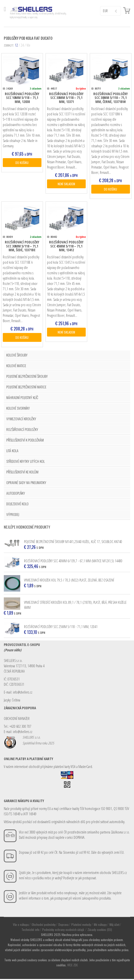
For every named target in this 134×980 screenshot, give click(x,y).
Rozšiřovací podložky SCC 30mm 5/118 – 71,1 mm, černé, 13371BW (110, 98)
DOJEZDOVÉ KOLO (17, 505)
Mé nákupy (100, 925)
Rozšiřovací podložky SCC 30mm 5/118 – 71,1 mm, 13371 (66, 98)
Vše (28, 45)
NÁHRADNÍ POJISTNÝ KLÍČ (22, 398)
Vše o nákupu (21, 925)
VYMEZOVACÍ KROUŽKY (21, 420)
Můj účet (114, 925)
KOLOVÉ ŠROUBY (17, 356)
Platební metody (81, 925)
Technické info (30, 931)
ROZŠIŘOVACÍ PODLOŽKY (22, 430)
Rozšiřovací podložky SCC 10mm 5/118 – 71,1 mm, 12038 (22, 98)
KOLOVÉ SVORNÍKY (18, 409)
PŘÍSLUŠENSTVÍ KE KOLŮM (22, 473)
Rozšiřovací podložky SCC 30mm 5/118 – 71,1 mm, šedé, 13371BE (22, 246)
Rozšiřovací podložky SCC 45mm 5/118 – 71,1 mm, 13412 (66, 246)
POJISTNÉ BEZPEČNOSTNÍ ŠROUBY (27, 377)
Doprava (63, 925)
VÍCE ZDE (73, 966)
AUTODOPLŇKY (16, 494)
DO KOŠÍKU (22, 163)
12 (16, 45)
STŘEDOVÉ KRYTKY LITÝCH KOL (26, 462)
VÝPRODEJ (13, 515)
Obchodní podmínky (44, 925)
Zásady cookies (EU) (100, 931)
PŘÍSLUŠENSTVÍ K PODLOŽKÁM (25, 441)
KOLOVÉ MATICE (16, 367)
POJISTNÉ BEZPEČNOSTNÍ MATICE (26, 388)
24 (22, 45)
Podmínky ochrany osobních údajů (63, 931)
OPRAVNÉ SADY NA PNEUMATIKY (26, 483)
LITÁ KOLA (12, 452)
